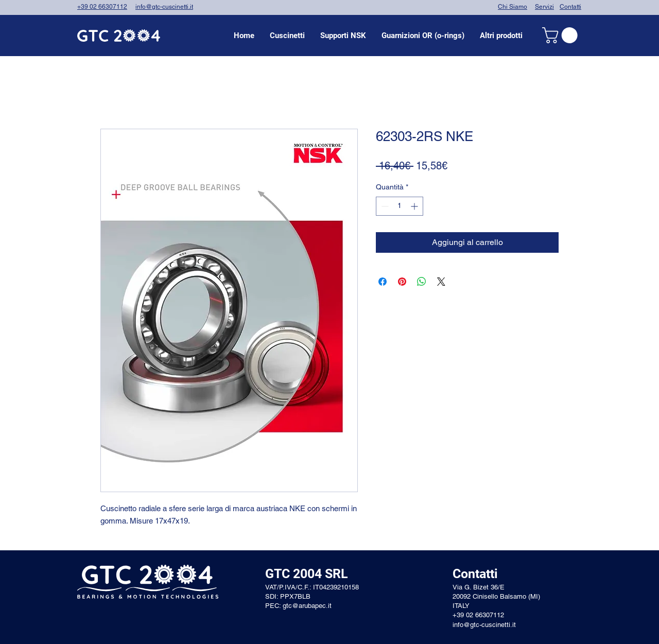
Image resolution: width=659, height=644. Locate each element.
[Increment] (415, 206)
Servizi (544, 7)
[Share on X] (441, 282)
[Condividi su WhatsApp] (422, 282)
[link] (562, 35)
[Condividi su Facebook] (383, 282)
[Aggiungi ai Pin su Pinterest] (402, 282)
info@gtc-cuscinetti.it (164, 7)
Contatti (570, 7)
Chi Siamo (513, 7)
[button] (287, 36)
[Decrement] (384, 206)
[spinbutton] (400, 206)
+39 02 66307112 (102, 7)
